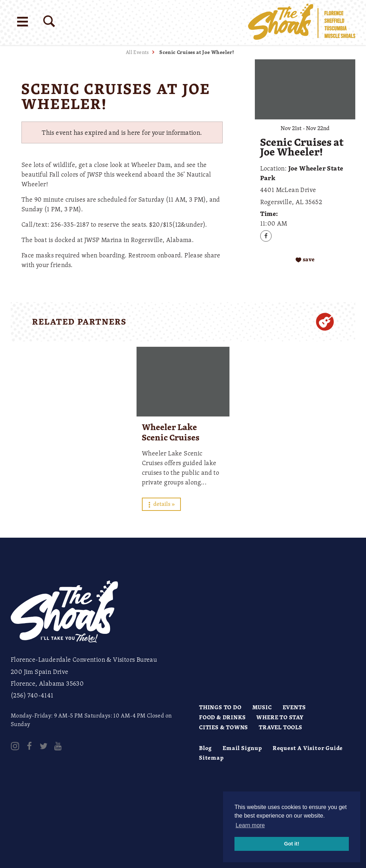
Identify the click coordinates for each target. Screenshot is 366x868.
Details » (161, 504)
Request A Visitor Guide (308, 748)
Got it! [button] (292, 844)
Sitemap (211, 758)
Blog (206, 748)
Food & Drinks (222, 717)
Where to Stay (280, 717)
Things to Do (220, 707)
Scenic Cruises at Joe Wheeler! (197, 52)
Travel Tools (281, 727)
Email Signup (242, 748)
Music (262, 707)
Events (294, 707)
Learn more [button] (250, 825)
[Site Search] (49, 21)
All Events (137, 52)
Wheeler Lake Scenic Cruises (171, 432)
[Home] (302, 23)
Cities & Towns (224, 727)
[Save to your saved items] (305, 259)
